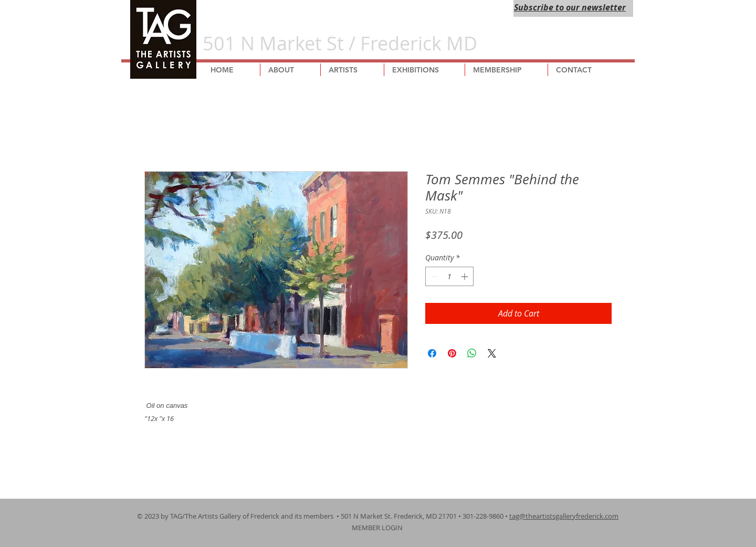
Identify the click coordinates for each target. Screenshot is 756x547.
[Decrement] (433, 276)
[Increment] (465, 276)
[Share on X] (492, 353)
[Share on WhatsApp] (472, 353)
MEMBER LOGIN (378, 528)
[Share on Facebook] (432, 353)
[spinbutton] (449, 276)
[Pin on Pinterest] (452, 353)
